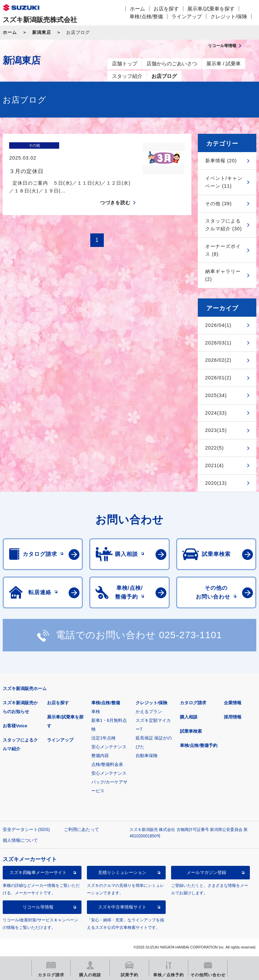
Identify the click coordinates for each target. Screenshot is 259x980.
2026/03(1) (218, 343)
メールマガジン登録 (206, 872)
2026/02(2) (218, 360)
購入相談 (189, 717)
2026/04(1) (218, 325)
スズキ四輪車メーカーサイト (38, 872)
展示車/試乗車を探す (211, 9)
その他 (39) (219, 204)
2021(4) (215, 465)
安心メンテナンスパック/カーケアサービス (110, 782)
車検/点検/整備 (146, 16)
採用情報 (233, 717)
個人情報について (20, 840)
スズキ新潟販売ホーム (25, 689)
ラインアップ (187, 16)
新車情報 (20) (221, 161)
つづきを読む (115, 191)
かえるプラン (149, 712)
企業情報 (233, 703)
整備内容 (100, 756)
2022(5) (215, 448)
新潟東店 (42, 32)
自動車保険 (147, 756)
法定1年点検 (103, 738)
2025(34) (216, 395)
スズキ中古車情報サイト (122, 907)
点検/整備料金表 (107, 764)
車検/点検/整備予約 (199, 745)
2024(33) (216, 413)
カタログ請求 (193, 703)
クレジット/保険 (229, 16)
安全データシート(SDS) (26, 829)
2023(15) (216, 430)
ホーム (137, 9)
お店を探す (166, 9)
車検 (96, 712)
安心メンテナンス (109, 747)
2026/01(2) (218, 378)
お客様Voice (15, 726)
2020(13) (216, 483)
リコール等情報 (38, 907)
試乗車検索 (191, 731)
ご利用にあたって (81, 829)
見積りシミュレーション (122, 872)
